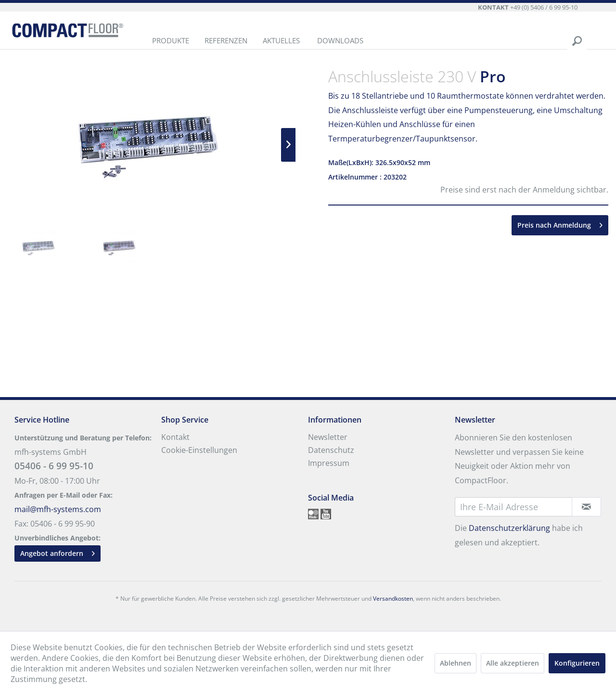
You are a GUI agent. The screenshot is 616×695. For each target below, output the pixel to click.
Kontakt (175, 437)
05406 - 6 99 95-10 (54, 466)
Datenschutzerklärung (509, 528)
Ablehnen (456, 663)
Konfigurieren (577, 663)
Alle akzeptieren (513, 663)
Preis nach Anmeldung (560, 224)
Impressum (329, 463)
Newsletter (328, 437)
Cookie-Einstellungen (199, 450)
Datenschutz (331, 450)
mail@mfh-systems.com (58, 509)
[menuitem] (171, 41)
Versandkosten (393, 598)
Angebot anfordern (58, 552)
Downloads (340, 40)
